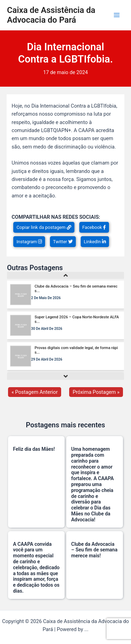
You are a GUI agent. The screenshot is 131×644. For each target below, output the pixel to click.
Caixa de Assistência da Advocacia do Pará (51, 15)
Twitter (63, 242)
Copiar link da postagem (44, 227)
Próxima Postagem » (96, 392)
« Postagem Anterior (35, 392)
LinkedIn (95, 242)
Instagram (29, 242)
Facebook (94, 227)
